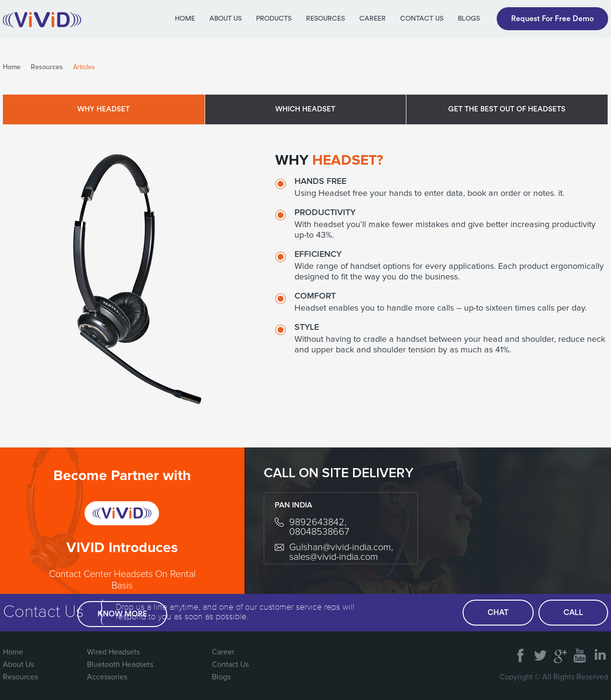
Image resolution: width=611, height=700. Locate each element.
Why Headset (104, 109)
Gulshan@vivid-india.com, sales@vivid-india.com (341, 552)
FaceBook (521, 652)
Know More (122, 614)
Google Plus (560, 652)
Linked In (599, 652)
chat (498, 613)
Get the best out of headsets (507, 109)
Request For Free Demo (552, 19)
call (573, 613)
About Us (226, 19)
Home (185, 19)
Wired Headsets (113, 652)
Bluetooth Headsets (120, 664)
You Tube (580, 652)
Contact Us (422, 19)
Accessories (107, 677)
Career (373, 19)
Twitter (540, 652)
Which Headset (305, 109)
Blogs (469, 19)
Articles (84, 67)
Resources (325, 19)
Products (274, 19)
